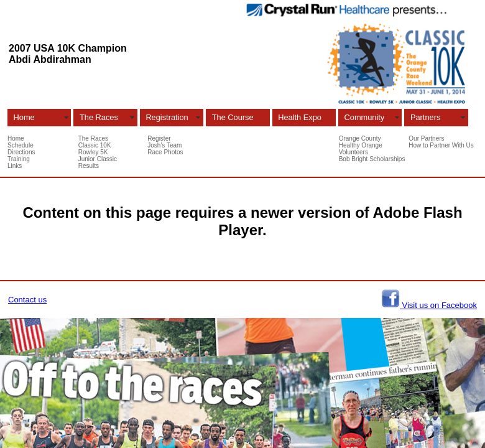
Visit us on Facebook (438, 305)
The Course (233, 117)
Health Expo (300, 117)
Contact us (27, 300)
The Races (99, 117)
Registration (167, 117)
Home (24, 117)
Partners (425, 117)
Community (365, 117)
